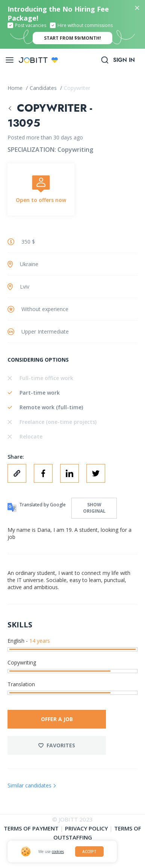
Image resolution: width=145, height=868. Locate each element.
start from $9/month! (72, 38)
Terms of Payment (31, 828)
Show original (94, 508)
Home (16, 88)
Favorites (57, 745)
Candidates (44, 88)
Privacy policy (86, 828)
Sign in (124, 60)
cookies (58, 852)
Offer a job (57, 719)
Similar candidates (29, 785)
